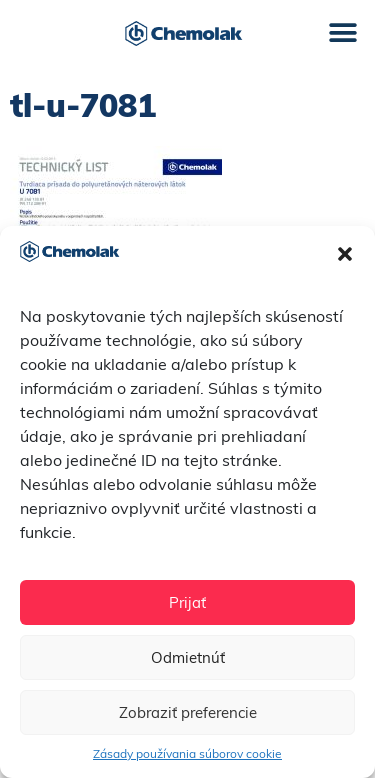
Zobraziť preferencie (188, 712)
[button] (345, 254)
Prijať (187, 602)
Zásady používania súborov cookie (187, 753)
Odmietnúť (188, 657)
